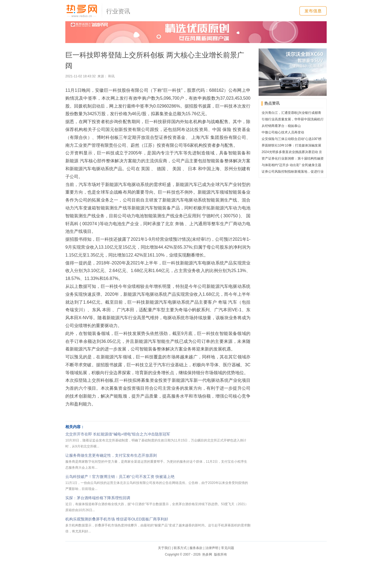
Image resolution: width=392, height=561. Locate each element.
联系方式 (180, 548)
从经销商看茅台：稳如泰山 (281, 126)
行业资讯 (118, 11)
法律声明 (212, 548)
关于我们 (164, 548)
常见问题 (228, 548)
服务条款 (196, 548)
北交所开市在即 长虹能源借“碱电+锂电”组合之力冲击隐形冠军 (118, 434)
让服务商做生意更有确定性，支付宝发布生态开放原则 (111, 455)
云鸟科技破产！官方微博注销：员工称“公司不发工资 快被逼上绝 (120, 477)
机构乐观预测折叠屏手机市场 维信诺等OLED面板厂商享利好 (117, 519)
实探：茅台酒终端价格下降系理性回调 (98, 498)
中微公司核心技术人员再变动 (283, 132)
